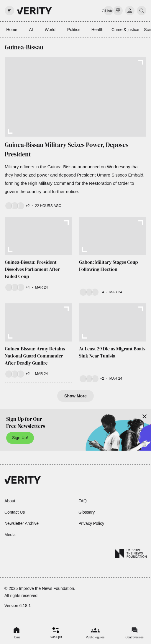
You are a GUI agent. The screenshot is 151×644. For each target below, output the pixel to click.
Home (12, 30)
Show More (75, 396)
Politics (74, 30)
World (50, 30)
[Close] (145, 416)
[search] (142, 11)
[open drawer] (9, 11)
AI (31, 30)
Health (97, 30)
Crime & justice (125, 30)
